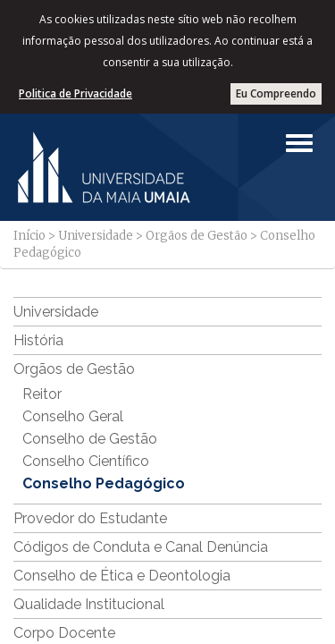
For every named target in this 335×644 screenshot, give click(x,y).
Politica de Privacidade (75, 93)
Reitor (42, 394)
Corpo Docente (64, 633)
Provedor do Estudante (90, 518)
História (38, 340)
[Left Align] (299, 143)
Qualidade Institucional (89, 604)
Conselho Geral (73, 416)
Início (29, 236)
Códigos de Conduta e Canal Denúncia (141, 547)
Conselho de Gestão (90, 439)
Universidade (96, 236)
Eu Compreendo (276, 93)
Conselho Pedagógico (104, 483)
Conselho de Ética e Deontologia (122, 576)
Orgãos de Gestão (197, 236)
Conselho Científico (86, 461)
